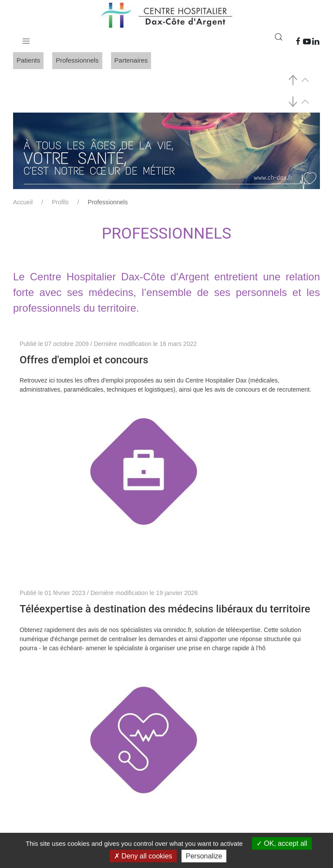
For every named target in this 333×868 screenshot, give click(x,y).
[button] (26, 39)
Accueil (23, 202)
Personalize (204, 856)
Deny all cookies (143, 856)
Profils (60, 202)
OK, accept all (282, 843)
